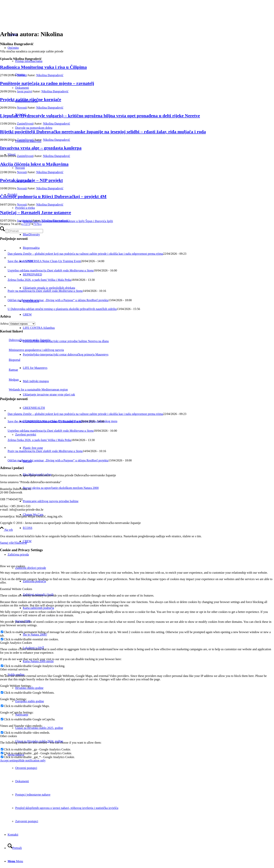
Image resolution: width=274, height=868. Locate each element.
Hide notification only (32, 760)
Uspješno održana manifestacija (51, 270)
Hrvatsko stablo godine (29, 688)
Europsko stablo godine (30, 701)
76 (38, 224)
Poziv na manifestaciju (45, 291)
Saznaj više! (7, 543)
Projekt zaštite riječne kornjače (31, 99)
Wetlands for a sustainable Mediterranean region (34, 390)
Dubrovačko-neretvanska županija (25, 340)
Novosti (22, 75)
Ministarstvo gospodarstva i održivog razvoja (32, 350)
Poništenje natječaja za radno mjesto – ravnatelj (47, 83)
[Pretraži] (15, 848)
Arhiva (4, 324)
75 (35, 224)
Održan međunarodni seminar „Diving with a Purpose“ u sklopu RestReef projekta (58, 300)
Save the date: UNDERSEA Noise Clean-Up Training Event (44, 261)
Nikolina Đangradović (50, 75)
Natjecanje (22, 715)
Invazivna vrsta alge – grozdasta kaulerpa (41, 148)
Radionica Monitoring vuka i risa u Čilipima (43, 67)
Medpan (9, 380)
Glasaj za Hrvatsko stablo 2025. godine (39, 728)
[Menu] (15, 861)
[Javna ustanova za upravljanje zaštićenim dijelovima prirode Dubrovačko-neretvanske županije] (29, 18)
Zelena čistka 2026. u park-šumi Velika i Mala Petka (39, 280)
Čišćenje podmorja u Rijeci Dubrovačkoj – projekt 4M (53, 196)
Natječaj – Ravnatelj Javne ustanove (35, 212)
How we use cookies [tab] (13, 566)
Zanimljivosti (25, 124)
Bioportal (10, 360)
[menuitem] (148, 528)
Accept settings (9, 760)
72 (25, 224)
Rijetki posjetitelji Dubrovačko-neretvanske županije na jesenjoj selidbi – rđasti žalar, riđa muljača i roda (103, 132)
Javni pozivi (24, 91)
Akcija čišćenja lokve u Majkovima (34, 164)
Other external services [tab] (14, 669)
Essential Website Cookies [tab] (16, 589)
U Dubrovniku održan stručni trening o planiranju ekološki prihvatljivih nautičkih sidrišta (62, 309)
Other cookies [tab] (8, 736)
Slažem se (21, 543)
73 (29, 224)
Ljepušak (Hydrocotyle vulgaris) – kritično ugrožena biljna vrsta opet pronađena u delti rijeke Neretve (100, 116)
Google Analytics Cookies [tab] (16, 643)
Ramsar (9, 370)
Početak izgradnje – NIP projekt (31, 180)
